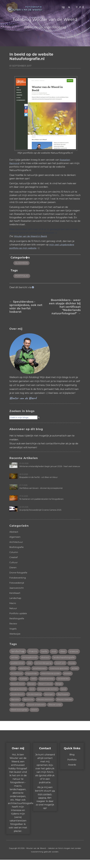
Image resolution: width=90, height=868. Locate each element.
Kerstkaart (15, 593)
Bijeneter (16, 707)
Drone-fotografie (19, 573)
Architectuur (17, 542)
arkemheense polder (37, 680)
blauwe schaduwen (38, 712)
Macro (13, 603)
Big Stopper (65, 702)
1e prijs (49, 669)
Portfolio (72, 768)
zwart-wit (37, 669)
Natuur (13, 608)
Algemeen (21, 263)
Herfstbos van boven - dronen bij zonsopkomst (41, 488)
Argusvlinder (17, 680)
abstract (60, 658)
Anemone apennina (38, 675)
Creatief (14, 557)
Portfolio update (19, 613)
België (61, 691)
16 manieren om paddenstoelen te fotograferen (41, 499)
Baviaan (32, 691)
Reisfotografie (17, 618)
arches (55, 675)
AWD (26, 686)
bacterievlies (57, 686)
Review (14, 624)
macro (34, 651)
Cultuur (14, 562)
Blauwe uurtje (58, 712)
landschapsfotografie (22, 664)
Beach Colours (47, 691)
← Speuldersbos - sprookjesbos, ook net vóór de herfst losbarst (26, 307)
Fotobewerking (18, 578)
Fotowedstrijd (18, 583)
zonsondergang (19, 669)
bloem (35, 718)
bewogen (51, 702)
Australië (15, 686)
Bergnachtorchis (19, 696)
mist (56, 652)
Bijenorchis (29, 707)
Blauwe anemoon (47, 707)
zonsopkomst (44, 658)
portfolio (22, 276)
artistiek (55, 680)
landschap (18, 651)
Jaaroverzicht (17, 588)
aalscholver (70, 669)
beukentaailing (35, 702)
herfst (46, 652)
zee (56, 664)
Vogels (13, 629)
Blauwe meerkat (67, 707)
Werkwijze (15, 634)
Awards (72, 773)
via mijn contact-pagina (46, 802)
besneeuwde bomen (49, 696)
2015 (58, 669)
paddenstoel (44, 664)
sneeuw (16, 658)
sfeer (66, 652)
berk (33, 696)
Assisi (65, 680)
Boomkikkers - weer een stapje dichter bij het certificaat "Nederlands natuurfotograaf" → (65, 307)
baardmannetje (40, 686)
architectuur (68, 675)
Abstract (14, 532)
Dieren (13, 567)
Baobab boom (18, 691)
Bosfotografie (17, 547)
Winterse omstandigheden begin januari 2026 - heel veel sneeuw (50, 466)
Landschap (16, 598)
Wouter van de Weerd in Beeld (32, 236)
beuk (66, 696)
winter (28, 658)
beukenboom (18, 702)
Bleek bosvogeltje (20, 718)
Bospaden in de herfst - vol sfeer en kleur (39, 477)
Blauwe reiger (18, 712)
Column (14, 552)
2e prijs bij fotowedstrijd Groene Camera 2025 (40, 510)
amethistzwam (18, 675)
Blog (72, 763)
